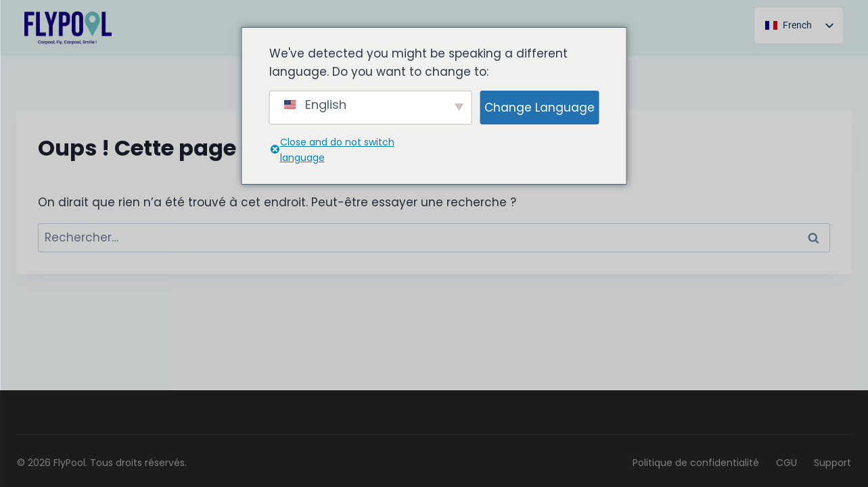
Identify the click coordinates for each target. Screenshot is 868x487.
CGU (786, 463)
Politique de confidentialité (696, 463)
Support (832, 463)
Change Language (540, 108)
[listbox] (799, 25)
